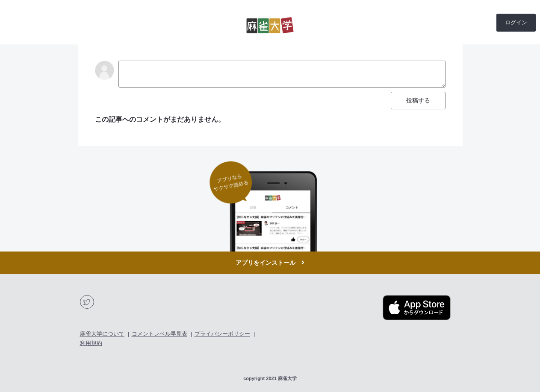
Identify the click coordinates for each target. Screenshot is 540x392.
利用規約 (91, 343)
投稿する (418, 100)
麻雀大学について (102, 334)
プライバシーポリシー (222, 334)
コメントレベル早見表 (159, 334)
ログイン (516, 22)
